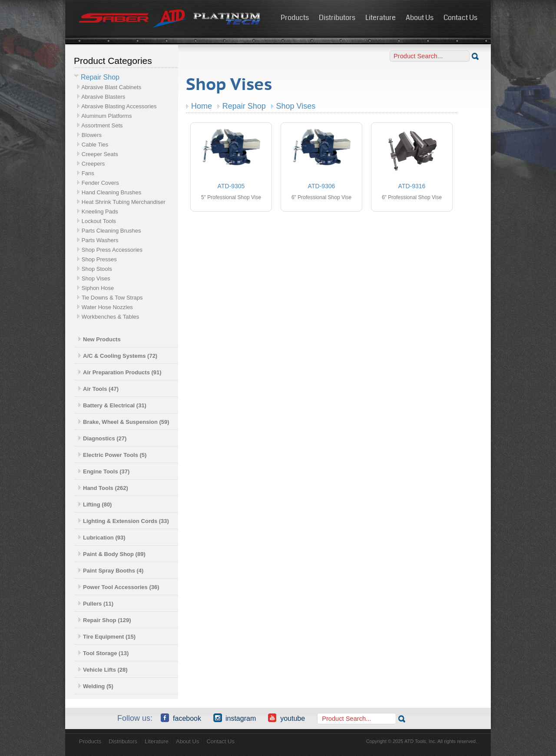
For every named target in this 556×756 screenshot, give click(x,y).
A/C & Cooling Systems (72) (118, 356)
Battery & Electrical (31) (112, 405)
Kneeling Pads (100, 211)
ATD (170, 19)
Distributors (337, 18)
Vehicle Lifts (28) (103, 670)
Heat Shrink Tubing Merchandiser (124, 202)
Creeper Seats (100, 154)
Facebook (181, 718)
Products (295, 18)
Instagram (235, 718)
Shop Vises (96, 278)
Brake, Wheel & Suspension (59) (124, 422)
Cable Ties (95, 145)
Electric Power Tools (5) (112, 455)
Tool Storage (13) (103, 653)
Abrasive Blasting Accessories (119, 106)
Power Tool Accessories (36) (119, 587)
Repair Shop (244, 106)
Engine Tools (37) (104, 471)
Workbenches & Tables (110, 317)
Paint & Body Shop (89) (112, 554)
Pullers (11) (96, 604)
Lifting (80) (95, 505)
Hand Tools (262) (103, 488)
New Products (99, 339)
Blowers (92, 135)
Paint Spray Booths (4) (111, 571)
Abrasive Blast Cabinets (111, 87)
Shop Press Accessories (112, 250)
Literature (381, 18)
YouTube (286, 718)
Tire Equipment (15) (107, 637)
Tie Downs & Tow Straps (112, 298)
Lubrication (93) (102, 538)
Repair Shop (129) (105, 620)
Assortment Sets (102, 125)
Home (202, 106)
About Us (420, 18)
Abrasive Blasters (103, 97)
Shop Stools (97, 269)
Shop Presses (99, 259)
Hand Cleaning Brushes (111, 192)
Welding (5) (96, 686)
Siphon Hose (98, 288)
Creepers (93, 164)
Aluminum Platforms (106, 116)
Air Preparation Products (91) (120, 372)
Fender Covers (100, 183)
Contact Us (460, 18)
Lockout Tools (99, 221)
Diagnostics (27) (102, 438)
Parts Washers (100, 240)
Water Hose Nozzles (107, 307)
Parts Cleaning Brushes (111, 231)
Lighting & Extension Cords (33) (124, 521)
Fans (88, 173)
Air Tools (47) (98, 389)
